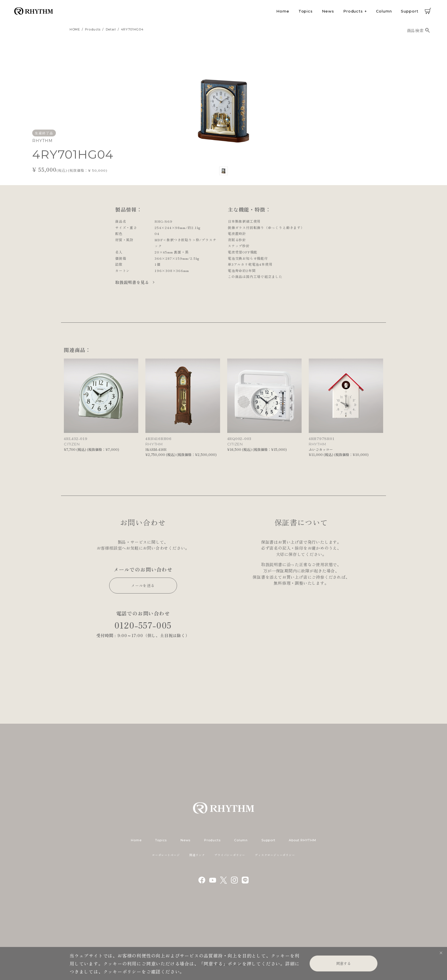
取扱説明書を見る (133, 282)
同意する (344, 963)
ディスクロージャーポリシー (275, 855)
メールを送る (143, 585)
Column (384, 11)
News (328, 11)
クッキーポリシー (122, 971)
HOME (75, 29)
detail (111, 29)
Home (283, 11)
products (93, 29)
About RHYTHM (302, 840)
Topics (306, 11)
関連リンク (197, 855)
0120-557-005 (143, 625)
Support (410, 11)
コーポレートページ (166, 855)
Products (353, 11)
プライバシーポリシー (230, 855)
